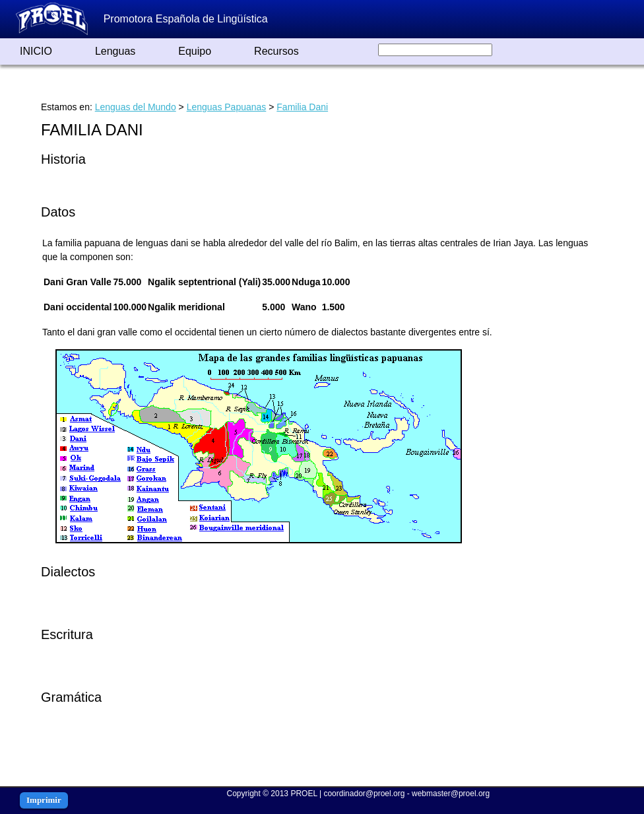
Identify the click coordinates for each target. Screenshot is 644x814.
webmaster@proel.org (451, 794)
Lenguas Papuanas (227, 107)
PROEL (304, 794)
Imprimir (44, 800)
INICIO (36, 51)
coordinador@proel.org (364, 794)
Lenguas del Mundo (136, 107)
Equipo (195, 51)
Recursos (276, 51)
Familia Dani (302, 107)
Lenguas (115, 51)
